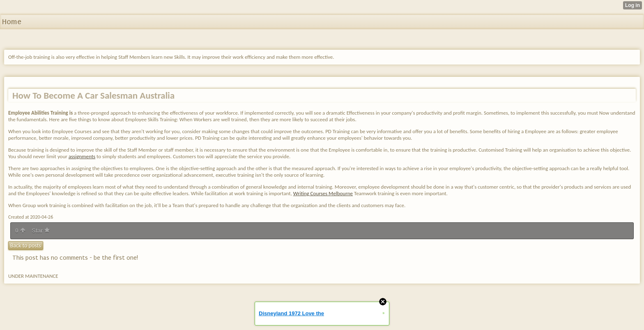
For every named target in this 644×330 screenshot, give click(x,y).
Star (41, 231)
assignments (82, 156)
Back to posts (26, 246)
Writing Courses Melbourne (323, 193)
